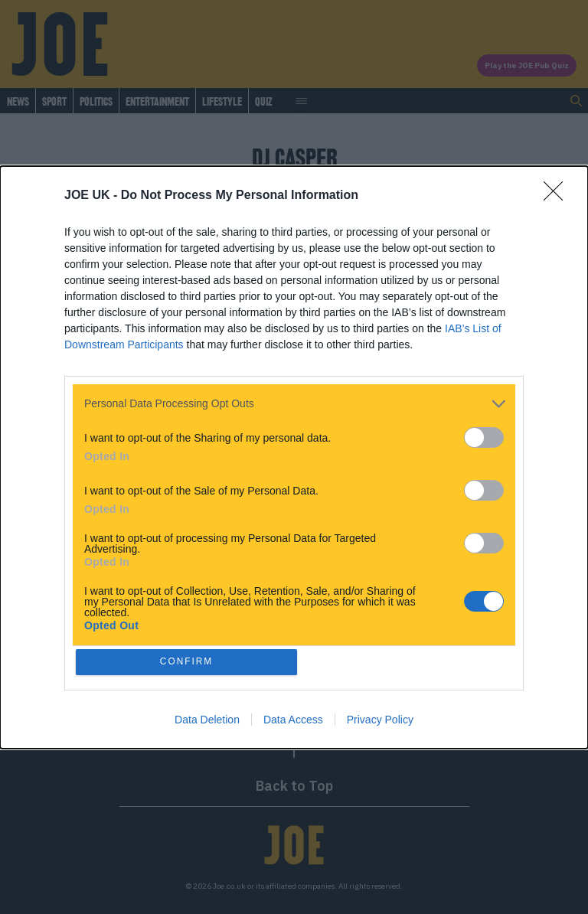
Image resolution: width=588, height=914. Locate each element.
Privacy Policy (380, 721)
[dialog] (294, 457)
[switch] (484, 435)
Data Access (293, 721)
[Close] (558, 194)
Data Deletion (207, 721)
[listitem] (294, 402)
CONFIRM (189, 662)
